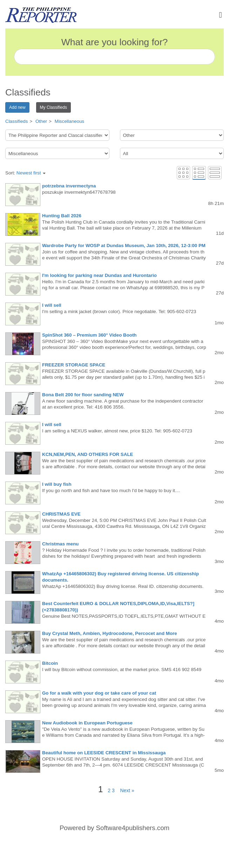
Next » (125, 790)
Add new (17, 107)
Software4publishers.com (133, 828)
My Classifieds (53, 107)
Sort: (25, 173)
